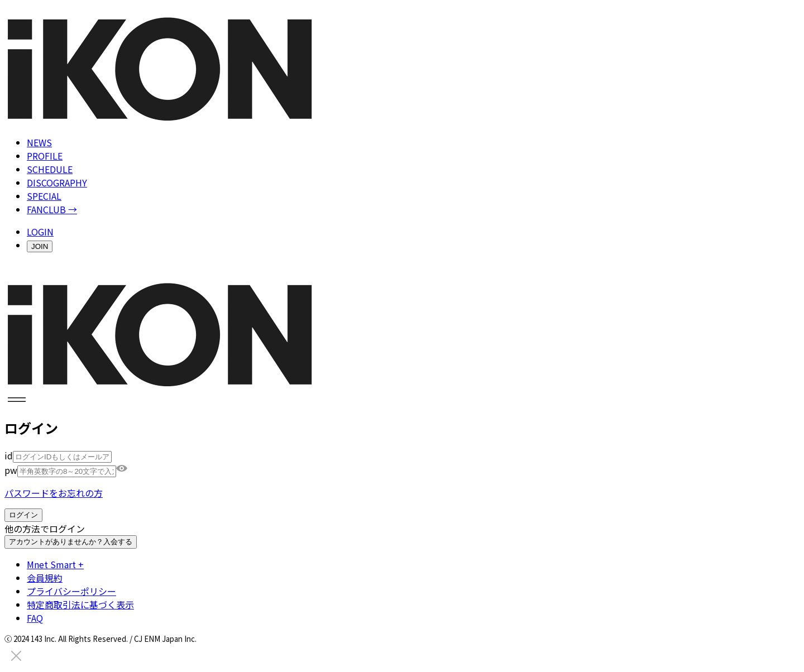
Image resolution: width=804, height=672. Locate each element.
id (9, 455)
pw (11, 470)
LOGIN (40, 232)
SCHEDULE (50, 169)
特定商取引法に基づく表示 (80, 604)
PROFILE (45, 156)
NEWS (39, 142)
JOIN (40, 246)
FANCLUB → (52, 209)
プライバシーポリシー (71, 591)
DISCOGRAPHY (57, 183)
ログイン (23, 515)
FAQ (35, 618)
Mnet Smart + (55, 564)
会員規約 (45, 578)
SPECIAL (44, 196)
